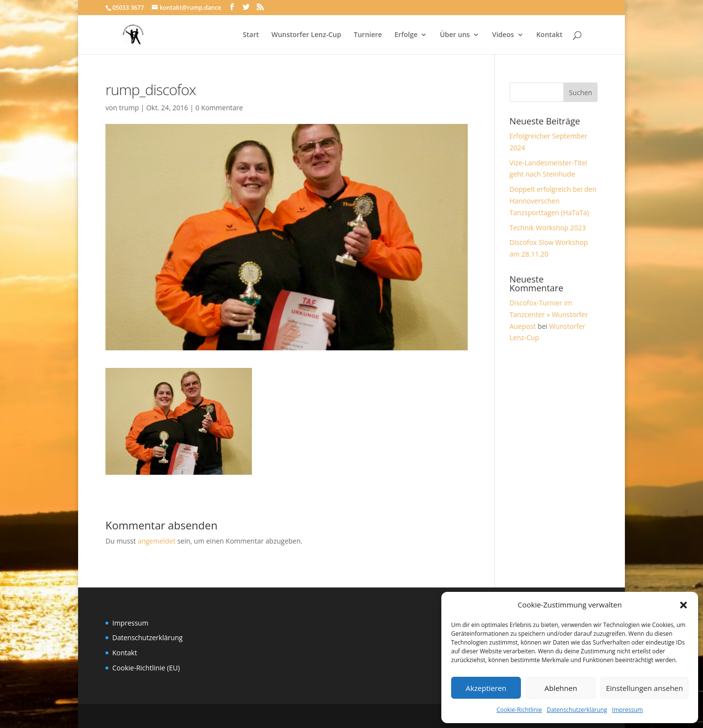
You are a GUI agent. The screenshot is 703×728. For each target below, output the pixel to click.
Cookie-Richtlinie (519, 710)
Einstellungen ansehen (644, 688)
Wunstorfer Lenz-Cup (306, 35)
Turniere (368, 35)
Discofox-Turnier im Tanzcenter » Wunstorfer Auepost (549, 314)
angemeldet (157, 541)
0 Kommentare (219, 108)
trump (129, 108)
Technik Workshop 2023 (548, 228)
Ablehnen (561, 688)
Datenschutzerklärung (577, 710)
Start (251, 35)
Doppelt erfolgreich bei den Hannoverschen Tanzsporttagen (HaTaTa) (553, 201)
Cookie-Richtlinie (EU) (146, 668)
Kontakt (549, 35)
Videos (503, 35)
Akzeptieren (486, 688)
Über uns (455, 35)
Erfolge (406, 35)
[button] (683, 605)
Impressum (628, 710)
